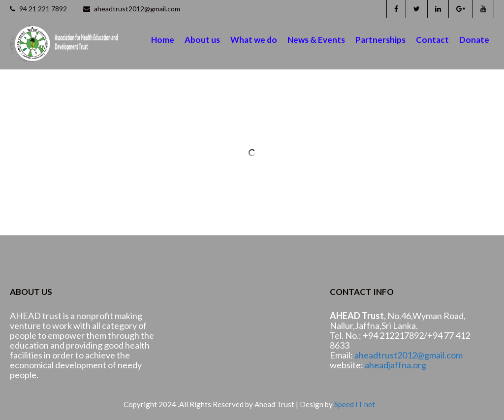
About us (202, 40)
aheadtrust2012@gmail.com (132, 9)
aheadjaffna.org (395, 365)
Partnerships (380, 40)
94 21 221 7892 (38, 9)
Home (163, 40)
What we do (254, 40)
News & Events (316, 40)
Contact (432, 40)
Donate (474, 40)
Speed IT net (355, 404)
